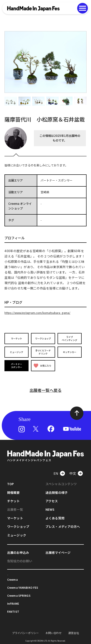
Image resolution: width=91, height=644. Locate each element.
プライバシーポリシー (25, 633)
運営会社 (74, 633)
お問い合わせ (54, 633)
